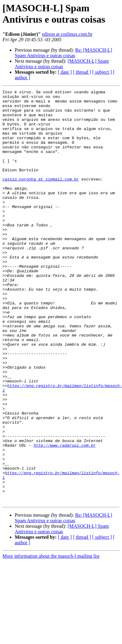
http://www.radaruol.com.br (65, 517)
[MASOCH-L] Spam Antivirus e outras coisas (62, 64)
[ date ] (65, 72)
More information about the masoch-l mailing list (51, 639)
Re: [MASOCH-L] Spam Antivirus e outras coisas (63, 53)
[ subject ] (102, 72)
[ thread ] (82, 72)
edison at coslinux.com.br (67, 34)
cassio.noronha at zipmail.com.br (41, 197)
